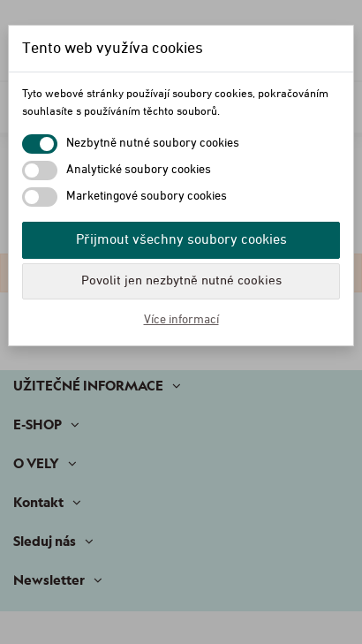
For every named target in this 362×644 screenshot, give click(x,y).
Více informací (181, 320)
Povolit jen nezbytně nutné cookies (181, 280)
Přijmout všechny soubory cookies (181, 240)
